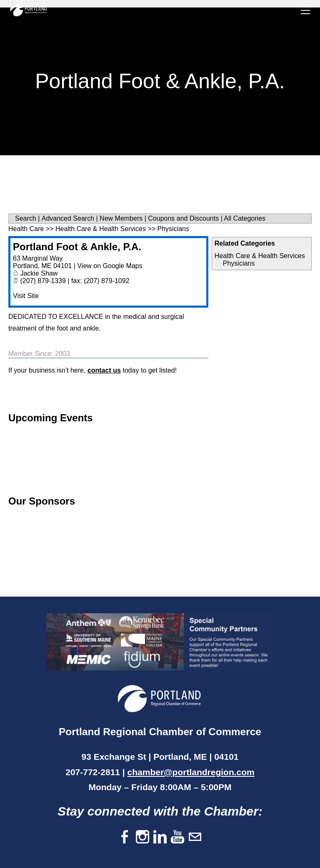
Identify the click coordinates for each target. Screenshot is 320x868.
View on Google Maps (110, 266)
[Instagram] (142, 837)
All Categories (245, 218)
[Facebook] (125, 837)
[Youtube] (177, 837)
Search (26, 218)
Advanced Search (68, 218)
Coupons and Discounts (183, 218)
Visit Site (26, 296)
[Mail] (195, 837)
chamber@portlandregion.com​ (191, 772)
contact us (104, 370)
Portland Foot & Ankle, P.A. (77, 247)
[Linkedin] (160, 837)
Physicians (239, 263)
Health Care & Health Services (260, 256)
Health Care (26, 229)
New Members (121, 218)
